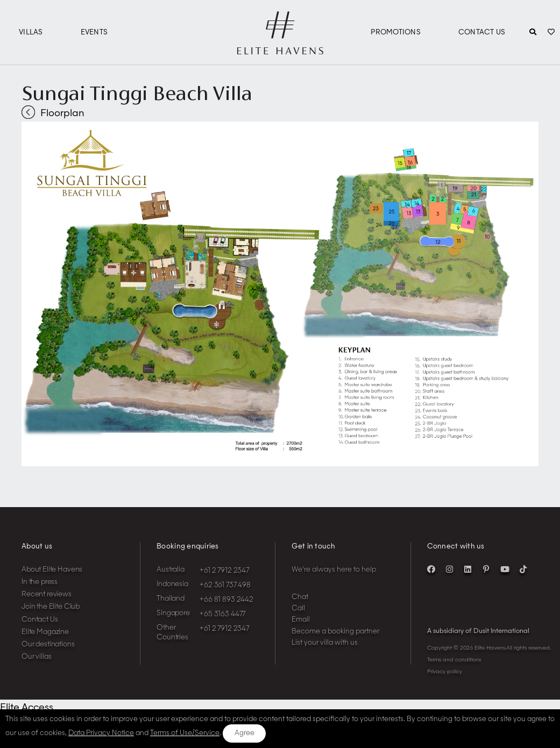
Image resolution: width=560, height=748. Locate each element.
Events (94, 33)
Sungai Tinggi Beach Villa (137, 93)
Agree (244, 733)
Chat (300, 597)
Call (298, 608)
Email (301, 620)
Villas (31, 33)
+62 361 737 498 (225, 585)
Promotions (396, 33)
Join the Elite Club (51, 607)
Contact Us (482, 33)
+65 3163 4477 (222, 614)
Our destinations (48, 644)
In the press (40, 582)
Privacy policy (445, 672)
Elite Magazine (45, 632)
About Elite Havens (52, 570)
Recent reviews (47, 594)
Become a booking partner (335, 632)
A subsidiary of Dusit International (478, 631)
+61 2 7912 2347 (224, 571)
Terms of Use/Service (185, 733)
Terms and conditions (454, 660)
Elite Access (27, 708)
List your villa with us (325, 643)
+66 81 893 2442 (226, 600)
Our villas (37, 657)
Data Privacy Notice (101, 733)
